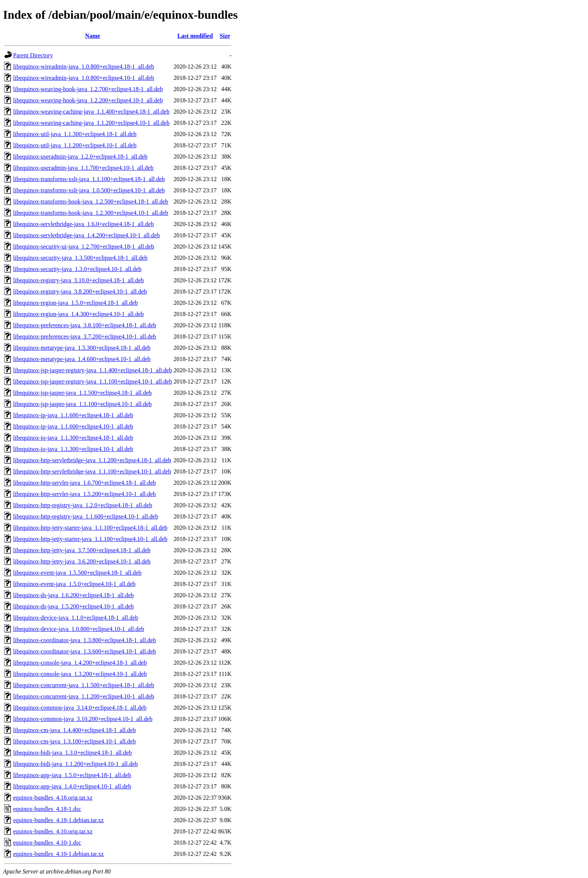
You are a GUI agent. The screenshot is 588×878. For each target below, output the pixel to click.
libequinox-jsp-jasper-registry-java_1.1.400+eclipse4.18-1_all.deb (93, 370)
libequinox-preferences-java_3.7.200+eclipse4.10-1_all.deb (85, 336)
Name (93, 36)
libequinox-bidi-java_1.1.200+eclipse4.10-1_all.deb (76, 764)
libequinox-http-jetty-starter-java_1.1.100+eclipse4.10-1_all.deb (90, 539)
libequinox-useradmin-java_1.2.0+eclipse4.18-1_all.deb (80, 157)
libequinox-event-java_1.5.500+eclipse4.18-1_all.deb (77, 573)
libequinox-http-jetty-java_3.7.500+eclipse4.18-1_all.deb (82, 550)
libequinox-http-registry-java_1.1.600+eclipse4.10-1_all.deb (86, 516)
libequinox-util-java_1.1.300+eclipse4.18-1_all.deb (75, 134)
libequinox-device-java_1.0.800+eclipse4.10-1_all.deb (79, 629)
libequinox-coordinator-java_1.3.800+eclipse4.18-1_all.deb (85, 640)
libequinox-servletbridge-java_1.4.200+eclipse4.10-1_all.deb (86, 235)
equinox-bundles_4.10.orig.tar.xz (53, 831)
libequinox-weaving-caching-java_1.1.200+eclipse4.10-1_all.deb (91, 123)
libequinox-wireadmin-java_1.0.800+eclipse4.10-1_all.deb (84, 78)
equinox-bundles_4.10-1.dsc (47, 843)
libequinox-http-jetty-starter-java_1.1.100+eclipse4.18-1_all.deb (90, 528)
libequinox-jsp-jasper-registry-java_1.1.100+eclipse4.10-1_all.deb (93, 381)
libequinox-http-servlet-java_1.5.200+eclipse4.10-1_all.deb (84, 494)
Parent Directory (33, 55)
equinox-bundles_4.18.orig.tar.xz (53, 798)
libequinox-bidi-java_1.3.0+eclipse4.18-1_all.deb (73, 753)
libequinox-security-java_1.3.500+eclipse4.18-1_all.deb (80, 258)
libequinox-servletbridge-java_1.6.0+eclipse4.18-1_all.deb (83, 224)
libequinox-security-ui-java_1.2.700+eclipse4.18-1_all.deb (84, 246)
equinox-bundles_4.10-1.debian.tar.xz (58, 854)
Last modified (195, 36)
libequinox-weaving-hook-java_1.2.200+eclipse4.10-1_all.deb (88, 100)
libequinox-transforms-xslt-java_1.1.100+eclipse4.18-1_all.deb (89, 179)
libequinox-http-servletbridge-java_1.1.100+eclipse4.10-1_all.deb (92, 471)
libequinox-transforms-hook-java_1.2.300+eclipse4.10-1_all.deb (91, 213)
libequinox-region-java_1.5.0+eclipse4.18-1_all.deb (75, 303)
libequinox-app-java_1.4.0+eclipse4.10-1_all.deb (72, 786)
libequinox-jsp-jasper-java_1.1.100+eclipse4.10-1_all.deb (82, 404)
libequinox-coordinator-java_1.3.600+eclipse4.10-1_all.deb (85, 651)
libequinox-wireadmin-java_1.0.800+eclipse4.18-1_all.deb (84, 67)
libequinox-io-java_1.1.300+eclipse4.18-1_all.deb (73, 438)
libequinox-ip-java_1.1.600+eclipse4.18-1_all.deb (73, 415)
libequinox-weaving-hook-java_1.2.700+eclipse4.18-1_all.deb (88, 89)
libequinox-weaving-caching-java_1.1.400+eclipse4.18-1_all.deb (91, 112)
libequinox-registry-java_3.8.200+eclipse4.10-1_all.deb (80, 291)
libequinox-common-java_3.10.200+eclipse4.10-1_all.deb (83, 719)
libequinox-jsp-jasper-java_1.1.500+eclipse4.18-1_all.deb (82, 393)
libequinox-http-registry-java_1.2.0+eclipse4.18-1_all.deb (83, 505)
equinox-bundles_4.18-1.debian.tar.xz (58, 820)
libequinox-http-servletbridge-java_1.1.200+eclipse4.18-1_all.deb (92, 460)
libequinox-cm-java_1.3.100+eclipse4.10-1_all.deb (74, 741)
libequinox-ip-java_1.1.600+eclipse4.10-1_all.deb (73, 426)
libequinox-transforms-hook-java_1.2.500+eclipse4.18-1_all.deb (91, 202)
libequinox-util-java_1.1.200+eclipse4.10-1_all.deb (75, 145)
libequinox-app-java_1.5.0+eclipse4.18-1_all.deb (72, 775)
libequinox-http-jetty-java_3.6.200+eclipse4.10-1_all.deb (82, 561)
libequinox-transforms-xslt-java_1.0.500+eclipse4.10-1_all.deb (89, 190)
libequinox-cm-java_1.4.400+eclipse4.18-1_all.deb (74, 730)
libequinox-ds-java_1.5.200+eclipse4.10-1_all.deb (73, 606)
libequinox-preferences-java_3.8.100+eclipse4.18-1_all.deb (85, 325)
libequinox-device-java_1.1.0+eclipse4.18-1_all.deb (76, 618)
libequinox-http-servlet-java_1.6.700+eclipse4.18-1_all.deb (84, 483)
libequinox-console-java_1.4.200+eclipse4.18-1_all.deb (80, 663)
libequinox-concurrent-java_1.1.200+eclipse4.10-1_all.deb (84, 696)
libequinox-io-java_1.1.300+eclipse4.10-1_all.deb (73, 449)
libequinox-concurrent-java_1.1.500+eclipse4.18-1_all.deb (84, 685)
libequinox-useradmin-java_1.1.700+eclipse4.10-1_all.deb (83, 168)
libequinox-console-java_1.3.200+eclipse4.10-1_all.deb (80, 674)
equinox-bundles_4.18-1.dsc (47, 809)
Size (225, 36)
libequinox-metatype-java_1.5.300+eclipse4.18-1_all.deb (82, 348)
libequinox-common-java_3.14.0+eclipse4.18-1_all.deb (80, 708)
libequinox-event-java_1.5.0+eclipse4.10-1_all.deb (74, 584)
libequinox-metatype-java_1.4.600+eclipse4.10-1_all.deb (82, 359)
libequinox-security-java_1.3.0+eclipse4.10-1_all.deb (77, 269)
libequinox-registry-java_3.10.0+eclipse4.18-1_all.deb (78, 280)
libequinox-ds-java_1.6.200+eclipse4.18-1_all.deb (73, 595)
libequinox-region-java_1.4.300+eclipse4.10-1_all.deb (78, 314)
